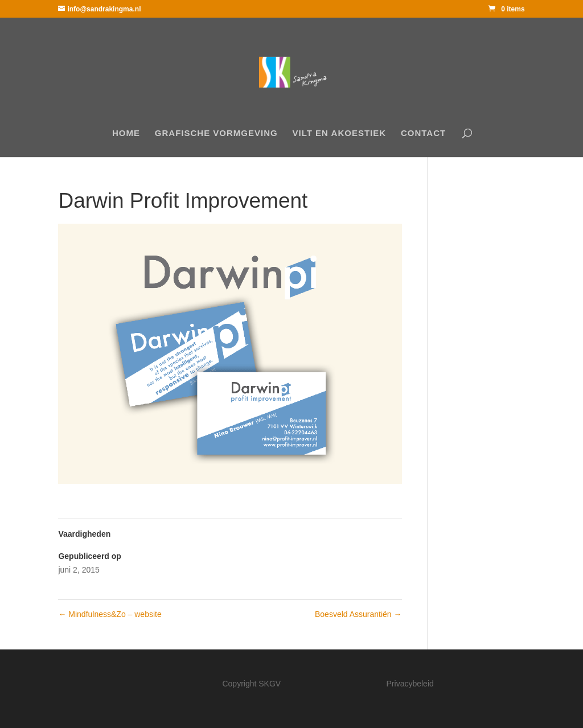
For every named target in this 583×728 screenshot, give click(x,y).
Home (126, 133)
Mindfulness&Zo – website (110, 614)
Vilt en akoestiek (340, 133)
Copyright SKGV (251, 684)
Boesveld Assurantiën (358, 614)
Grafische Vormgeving (216, 133)
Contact (423, 133)
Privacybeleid (410, 684)
